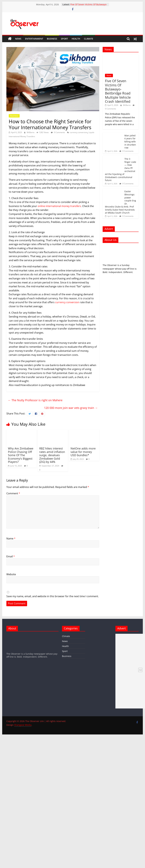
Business (52, 39)
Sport (64, 39)
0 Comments (58, 132)
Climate (89, 39)
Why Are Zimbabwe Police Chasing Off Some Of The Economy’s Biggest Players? (21, 455)
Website (11, 574)
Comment (13, 493)
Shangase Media (23, 725)
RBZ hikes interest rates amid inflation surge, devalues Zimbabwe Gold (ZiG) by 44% (52, 455)
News (18, 39)
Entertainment (34, 39)
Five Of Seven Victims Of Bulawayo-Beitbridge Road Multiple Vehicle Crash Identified (118, 91)
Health (76, 39)
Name (11, 539)
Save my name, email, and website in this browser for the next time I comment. (53, 596)
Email (11, 556)
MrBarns (31, 132)
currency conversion (79, 132)
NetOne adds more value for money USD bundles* (83, 452)
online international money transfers (59, 206)
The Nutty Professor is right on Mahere (35, 400)
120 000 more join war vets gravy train (71, 408)
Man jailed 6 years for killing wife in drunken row (130, 142)
